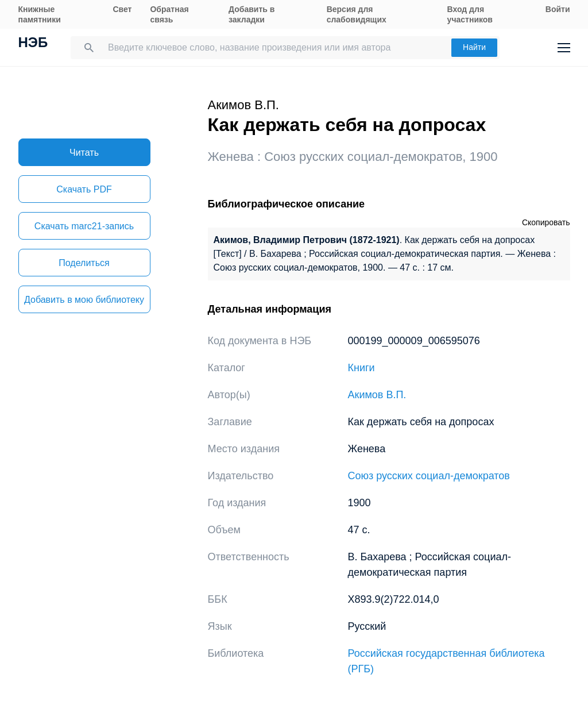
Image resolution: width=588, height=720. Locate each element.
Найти (474, 47)
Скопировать (546, 222)
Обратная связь (169, 14)
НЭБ (33, 44)
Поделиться (84, 263)
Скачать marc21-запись (84, 226)
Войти (558, 9)
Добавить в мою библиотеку (84, 300)
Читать (84, 153)
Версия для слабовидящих (357, 14)
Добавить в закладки (252, 14)
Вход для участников (470, 14)
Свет (122, 9)
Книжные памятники (40, 14)
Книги (361, 368)
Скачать (84, 189)
